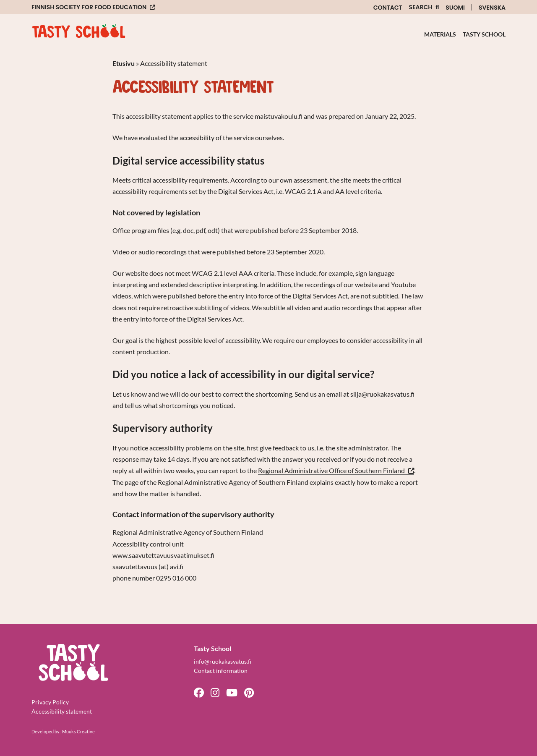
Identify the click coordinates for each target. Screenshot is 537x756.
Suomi (455, 8)
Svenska (492, 8)
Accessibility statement (62, 711)
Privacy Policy (50, 702)
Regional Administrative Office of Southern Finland (336, 471)
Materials (440, 34)
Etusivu (124, 63)
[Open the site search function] (424, 7)
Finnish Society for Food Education (89, 7)
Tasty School (484, 34)
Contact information (221, 671)
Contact (388, 8)
